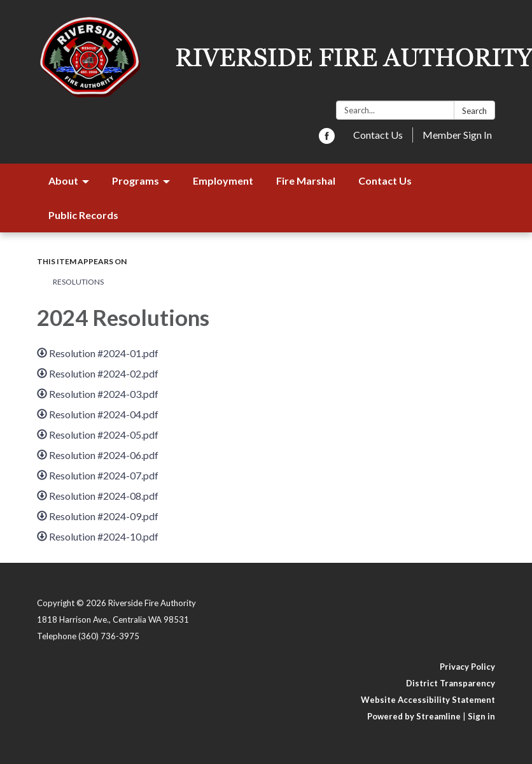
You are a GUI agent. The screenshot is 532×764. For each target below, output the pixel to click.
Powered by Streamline (414, 716)
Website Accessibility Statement (428, 700)
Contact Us (378, 135)
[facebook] (327, 140)
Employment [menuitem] (223, 180)
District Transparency (451, 683)
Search (474, 111)
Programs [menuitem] (136, 180)
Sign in (481, 716)
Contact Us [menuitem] (385, 180)
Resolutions (78, 282)
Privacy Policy (467, 667)
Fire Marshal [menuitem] (306, 180)
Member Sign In (457, 135)
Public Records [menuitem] (83, 215)
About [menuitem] (63, 180)
